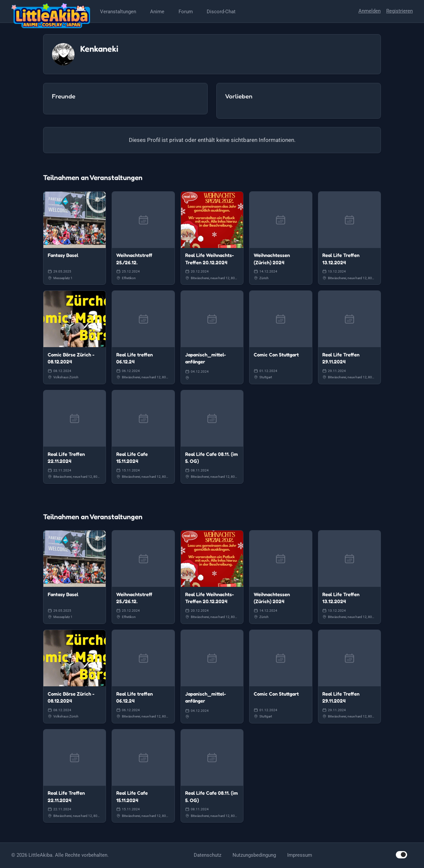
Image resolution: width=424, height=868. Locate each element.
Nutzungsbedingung (254, 855)
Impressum (300, 855)
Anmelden (370, 11)
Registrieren (399, 11)
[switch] (401, 855)
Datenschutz (208, 855)
